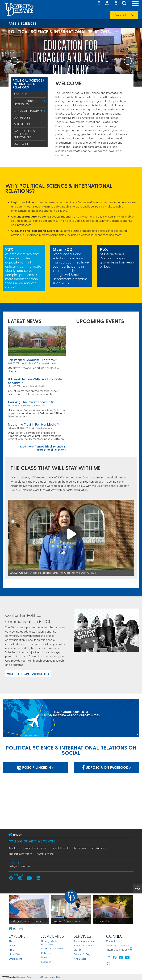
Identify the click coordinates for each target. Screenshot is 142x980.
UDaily (12, 950)
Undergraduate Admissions (49, 943)
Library (45, 957)
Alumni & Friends (46, 854)
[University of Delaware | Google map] (131, 950)
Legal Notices (43, 977)
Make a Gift (22, 144)
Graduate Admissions (53, 948)
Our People (22, 117)
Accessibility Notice (84, 941)
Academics (80, 848)
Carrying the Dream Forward (29, 402)
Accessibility (55, 977)
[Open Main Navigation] (135, 4)
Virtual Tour (15, 954)
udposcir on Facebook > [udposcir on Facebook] (107, 767)
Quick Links (121, 15)
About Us (21, 94)
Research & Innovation (20, 854)
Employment (15, 959)
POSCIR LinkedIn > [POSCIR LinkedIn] (35, 767)
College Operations (19, 866)
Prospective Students (34, 848)
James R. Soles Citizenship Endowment (24, 134)
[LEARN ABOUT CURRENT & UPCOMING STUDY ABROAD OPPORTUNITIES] (71, 718)
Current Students (60, 848)
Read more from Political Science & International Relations (43, 448)
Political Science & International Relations (29, 84)
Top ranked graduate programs (31, 360)
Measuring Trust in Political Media (32, 424)
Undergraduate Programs (25, 102)
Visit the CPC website (26, 674)
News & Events (98, 848)
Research (46, 962)
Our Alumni (22, 124)
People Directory (83, 945)
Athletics (13, 945)
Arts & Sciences (23, 23)
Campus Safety (82, 954)
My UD (77, 950)
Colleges (46, 953)
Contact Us (112, 941)
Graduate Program (28, 111)
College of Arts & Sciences (32, 841)
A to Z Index (80, 959)
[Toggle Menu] (45, 101)
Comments (31, 977)
